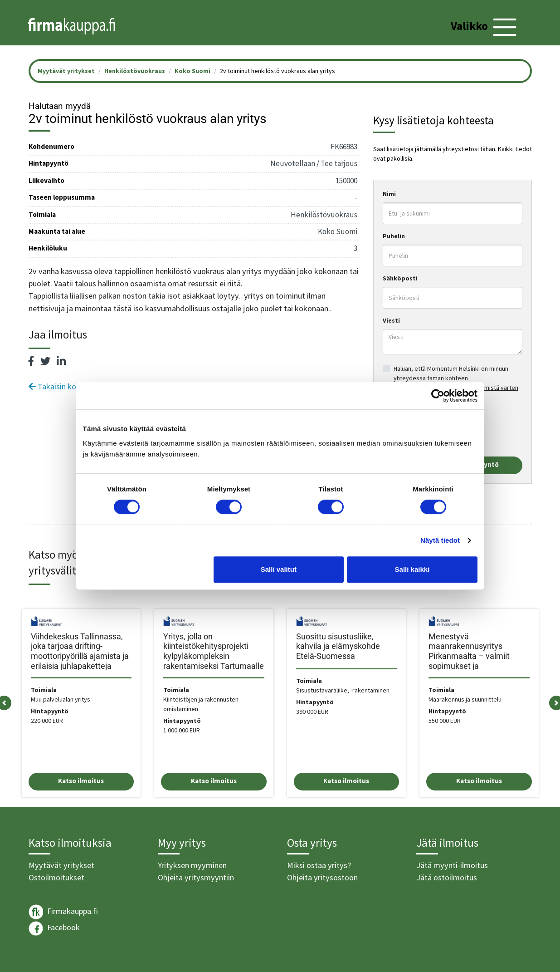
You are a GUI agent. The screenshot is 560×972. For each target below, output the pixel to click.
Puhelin (394, 236)
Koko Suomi (192, 71)
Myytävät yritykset (61, 865)
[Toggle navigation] (485, 27)
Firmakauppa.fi (63, 912)
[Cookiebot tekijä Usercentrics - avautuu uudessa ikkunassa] (438, 396)
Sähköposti (400, 278)
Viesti (391, 320)
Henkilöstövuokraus (135, 71)
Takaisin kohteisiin (65, 386)
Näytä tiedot (440, 540)
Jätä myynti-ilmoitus (452, 865)
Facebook (54, 928)
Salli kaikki (412, 569)
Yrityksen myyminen (192, 865)
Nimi (389, 194)
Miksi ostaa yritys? (319, 865)
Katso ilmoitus (81, 781)
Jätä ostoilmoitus (447, 877)
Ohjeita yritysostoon (322, 877)
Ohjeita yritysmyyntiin (196, 877)
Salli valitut (279, 569)
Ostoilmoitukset (56, 877)
